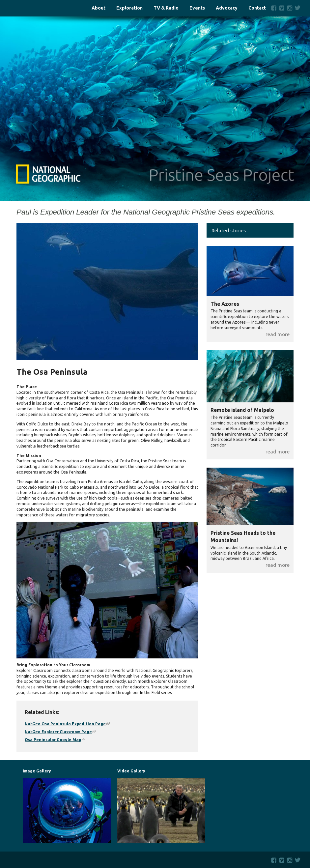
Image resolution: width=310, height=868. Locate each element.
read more (278, 334)
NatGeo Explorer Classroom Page (60, 732)
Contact (257, 8)
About (99, 8)
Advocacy (227, 8)
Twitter (299, 8)
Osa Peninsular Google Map (55, 740)
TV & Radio (166, 8)
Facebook (274, 8)
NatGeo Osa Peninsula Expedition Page (67, 724)
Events (197, 8)
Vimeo (282, 8)
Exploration (129, 8)
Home (32, 8)
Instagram (290, 8)
